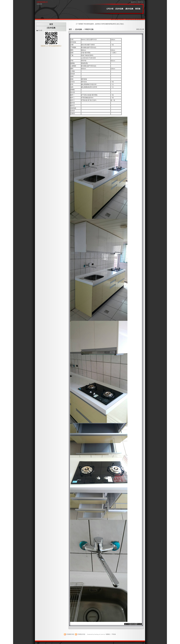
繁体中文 (134, 2)
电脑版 (108, 634)
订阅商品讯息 (81, 634)
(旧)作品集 (119, 9)
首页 (70, 29)
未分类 (40, 30)
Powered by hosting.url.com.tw (96, 634)
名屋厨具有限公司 (42, 2)
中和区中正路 (89, 29)
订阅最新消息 (70, 634)
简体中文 (141, 2)
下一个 (139, 624)
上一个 (127, 624)
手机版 (114, 634)
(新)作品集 (129, 9)
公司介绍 (110, 9)
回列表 (133, 624)
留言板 (138, 9)
